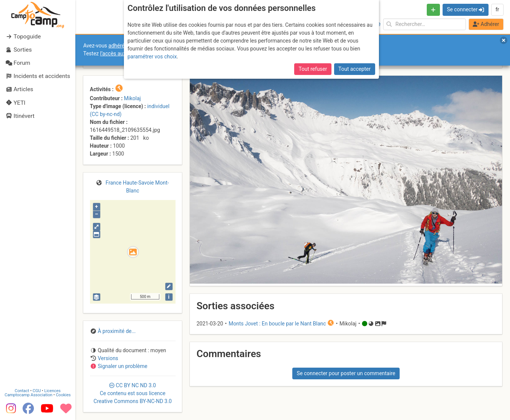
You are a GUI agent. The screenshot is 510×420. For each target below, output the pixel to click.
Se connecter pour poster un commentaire (346, 373)
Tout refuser (313, 69)
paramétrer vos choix (152, 57)
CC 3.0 (133, 393)
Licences (53, 391)
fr (497, 9)
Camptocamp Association (28, 395)
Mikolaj (132, 98)
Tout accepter (354, 69)
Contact (22, 391)
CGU (37, 391)
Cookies (63, 395)
